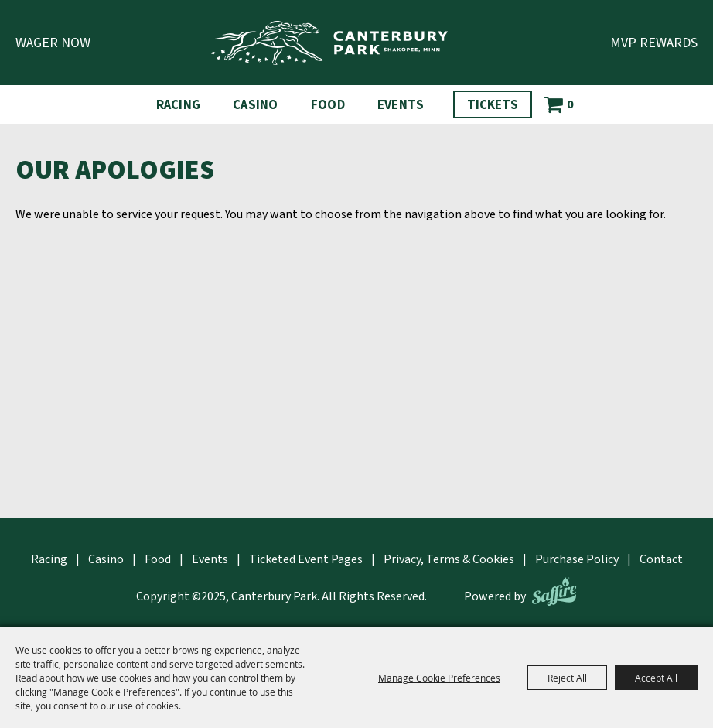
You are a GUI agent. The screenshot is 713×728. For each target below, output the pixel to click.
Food (328, 105)
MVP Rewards (654, 43)
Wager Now (53, 43)
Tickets (493, 105)
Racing (179, 105)
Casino (256, 105)
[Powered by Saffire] (554, 591)
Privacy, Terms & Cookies (449, 559)
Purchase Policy (577, 559)
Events (401, 105)
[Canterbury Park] (329, 43)
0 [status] (570, 104)
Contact (661, 559)
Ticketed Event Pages (306, 559)
